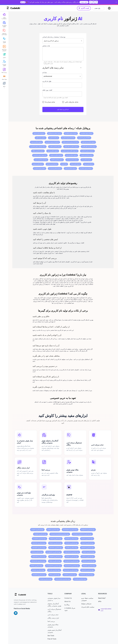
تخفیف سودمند (84, 2)
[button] (63, 67)
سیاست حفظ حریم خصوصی (88, 599)
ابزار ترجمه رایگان (54, 618)
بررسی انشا (52, 621)
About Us (68, 601)
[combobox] (61, 40)
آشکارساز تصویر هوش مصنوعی (53, 631)
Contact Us (68, 598)
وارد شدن (98, 8)
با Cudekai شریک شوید (70, 609)
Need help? (102, 598)
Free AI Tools (52, 638)
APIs (100, 601)
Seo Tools (51, 635)
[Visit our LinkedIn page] (16, 613)
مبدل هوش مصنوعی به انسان (54, 599)
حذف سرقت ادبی (54, 614)
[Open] (82, 40)
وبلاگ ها (67, 604)
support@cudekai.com (106, 609)
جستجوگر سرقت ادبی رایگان (55, 610)
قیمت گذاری (84, 8)
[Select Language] (109, 8)
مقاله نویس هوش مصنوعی (53, 625)
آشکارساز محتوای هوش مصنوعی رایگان (55, 604)
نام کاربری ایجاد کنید (63, 109)
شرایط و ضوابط (87, 603)
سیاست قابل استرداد (88, 607)
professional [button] (48, 76)
